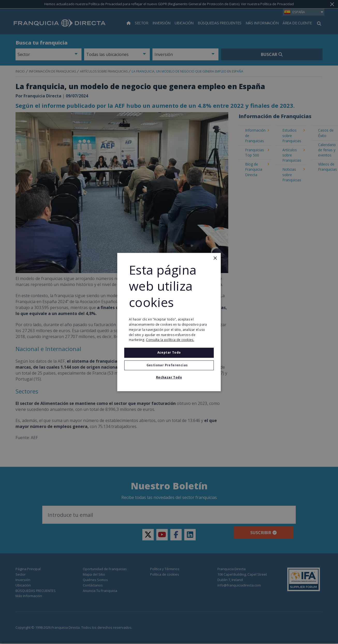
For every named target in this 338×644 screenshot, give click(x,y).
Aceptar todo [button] (169, 352)
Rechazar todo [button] (169, 377)
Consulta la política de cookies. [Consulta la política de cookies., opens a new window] (170, 340)
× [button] (215, 258)
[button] (169, 365)
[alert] (169, 322)
